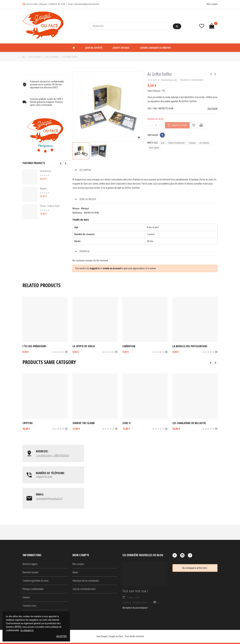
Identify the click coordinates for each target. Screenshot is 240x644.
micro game (154, 148)
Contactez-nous (29, 607)
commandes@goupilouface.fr (86, 4)
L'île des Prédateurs (34, 346)
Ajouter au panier (177, 125)
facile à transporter (176, 143)
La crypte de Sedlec (84, 346)
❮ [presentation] (61, 163)
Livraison (26, 598)
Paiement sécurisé (30, 573)
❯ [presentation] (65, 163)
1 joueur (192, 143)
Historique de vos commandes (86, 582)
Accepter (61, 636)
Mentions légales (30, 565)
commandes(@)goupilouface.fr (49, 499)
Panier (75, 573)
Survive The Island (84, 423)
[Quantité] (156, 125)
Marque (76, 208)
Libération (129, 346)
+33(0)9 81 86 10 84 (57, 4)
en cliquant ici (27, 630)
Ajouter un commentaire (192, 80)
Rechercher (177, 26)
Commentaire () (169, 80)
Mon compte (212, 4)
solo (163, 143)
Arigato (43, 188)
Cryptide (28, 423)
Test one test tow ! (135, 592)
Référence (77, 213)
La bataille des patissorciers (190, 346)
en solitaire (204, 143)
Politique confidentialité (33, 590)
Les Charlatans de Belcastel (189, 423)
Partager (162, 135)
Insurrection (45, 171)
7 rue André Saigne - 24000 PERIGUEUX (52, 455)
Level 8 (126, 423)
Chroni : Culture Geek (50, 206)
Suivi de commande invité (84, 590)
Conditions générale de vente (35, 582)
